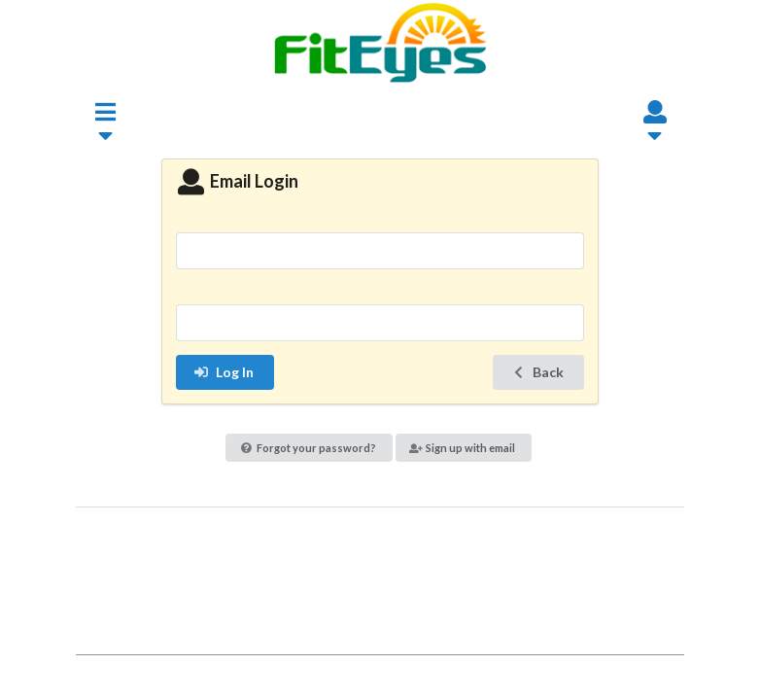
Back (537, 372)
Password (380, 292)
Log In (224, 372)
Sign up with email (463, 448)
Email (380, 219)
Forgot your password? (309, 448)
